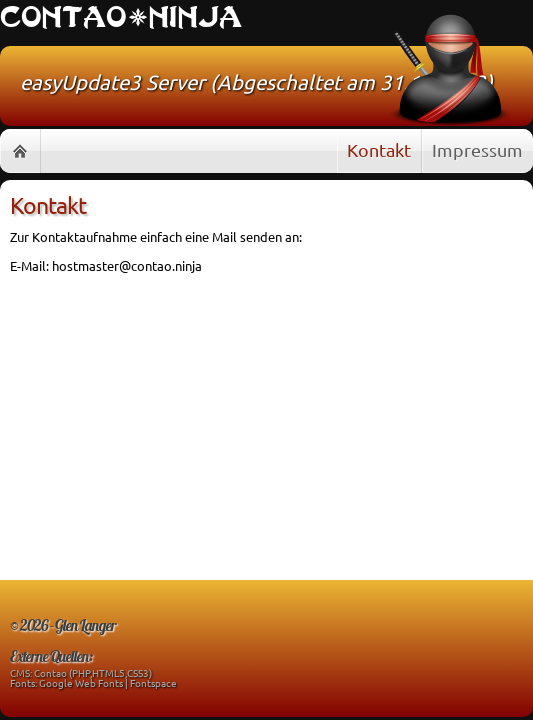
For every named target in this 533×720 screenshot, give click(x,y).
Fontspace (153, 682)
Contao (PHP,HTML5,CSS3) (93, 672)
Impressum (477, 149)
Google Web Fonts (81, 682)
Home (20, 151)
